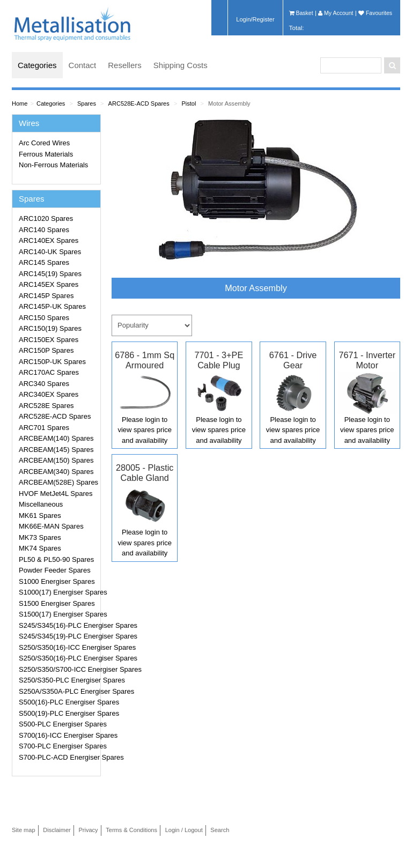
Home (20, 103)
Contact (83, 65)
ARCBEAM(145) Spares (56, 450)
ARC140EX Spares (49, 240)
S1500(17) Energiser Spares (58, 614)
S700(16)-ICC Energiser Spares (58, 735)
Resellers (125, 65)
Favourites (375, 13)
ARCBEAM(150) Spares (56, 460)
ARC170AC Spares (49, 372)
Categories (37, 65)
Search (220, 830)
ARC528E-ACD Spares (139, 103)
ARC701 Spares (44, 428)
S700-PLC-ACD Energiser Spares (58, 757)
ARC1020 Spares (46, 218)
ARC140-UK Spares (50, 252)
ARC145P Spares (46, 296)
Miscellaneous (41, 504)
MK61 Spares (40, 515)
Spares (87, 103)
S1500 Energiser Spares (57, 603)
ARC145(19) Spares (50, 274)
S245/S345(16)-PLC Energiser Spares (58, 625)
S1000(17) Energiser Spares (58, 592)
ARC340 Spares (44, 384)
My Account (336, 13)
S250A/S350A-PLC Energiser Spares (58, 691)
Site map (24, 830)
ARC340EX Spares (49, 394)
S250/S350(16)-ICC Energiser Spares (58, 647)
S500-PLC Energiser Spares (58, 724)
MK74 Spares (40, 548)
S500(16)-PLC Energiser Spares (58, 702)
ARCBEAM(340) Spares (56, 472)
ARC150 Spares (44, 318)
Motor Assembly (229, 103)
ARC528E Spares (46, 406)
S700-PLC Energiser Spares (58, 746)
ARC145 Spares (44, 262)
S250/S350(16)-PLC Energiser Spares (58, 658)
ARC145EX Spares (49, 284)
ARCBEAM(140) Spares (56, 438)
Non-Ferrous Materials (53, 165)
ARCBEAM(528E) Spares (58, 482)
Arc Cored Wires (44, 143)
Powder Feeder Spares (55, 570)
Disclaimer (57, 830)
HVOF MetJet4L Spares (56, 494)
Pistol (189, 103)
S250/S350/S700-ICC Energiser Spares (58, 669)
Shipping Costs (181, 65)
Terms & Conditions (131, 830)
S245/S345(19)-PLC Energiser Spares (58, 636)
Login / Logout (184, 830)
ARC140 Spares (44, 230)
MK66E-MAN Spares (51, 526)
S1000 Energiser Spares (57, 581)
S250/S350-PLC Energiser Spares (58, 680)
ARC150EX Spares (49, 340)
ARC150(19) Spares (50, 328)
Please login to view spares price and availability (144, 430)
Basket (301, 13)
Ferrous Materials (46, 154)
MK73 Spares (40, 537)
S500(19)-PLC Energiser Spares (58, 713)
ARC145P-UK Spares (52, 306)
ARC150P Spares (46, 350)
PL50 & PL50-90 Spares (56, 559)
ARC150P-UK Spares (52, 362)
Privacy (88, 830)
